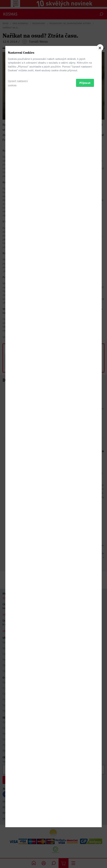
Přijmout (85, 451)
